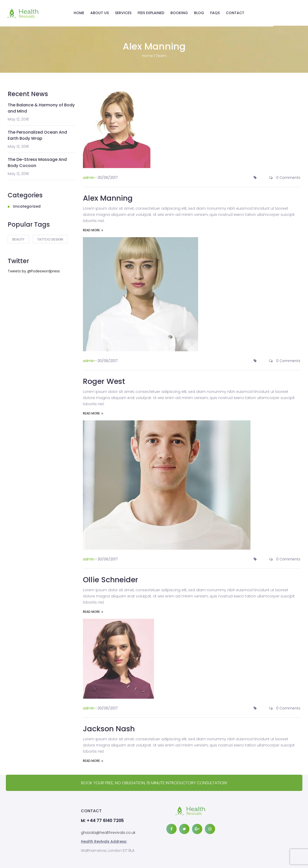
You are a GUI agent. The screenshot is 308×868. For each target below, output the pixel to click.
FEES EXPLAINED (155, 13)
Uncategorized (27, 206)
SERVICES (127, 13)
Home (147, 55)
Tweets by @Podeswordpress (34, 270)
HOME (83, 13)
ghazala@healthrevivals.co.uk (108, 832)
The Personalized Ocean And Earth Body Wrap (37, 135)
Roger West (105, 380)
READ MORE (93, 229)
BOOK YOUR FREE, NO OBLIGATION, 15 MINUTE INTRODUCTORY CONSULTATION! (154, 782)
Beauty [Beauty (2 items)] (18, 239)
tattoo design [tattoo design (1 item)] (50, 239)
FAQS (219, 13)
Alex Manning (109, 197)
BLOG (203, 13)
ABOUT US (103, 13)
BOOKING (183, 13)
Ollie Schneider (112, 579)
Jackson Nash (109, 728)
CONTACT (239, 13)
